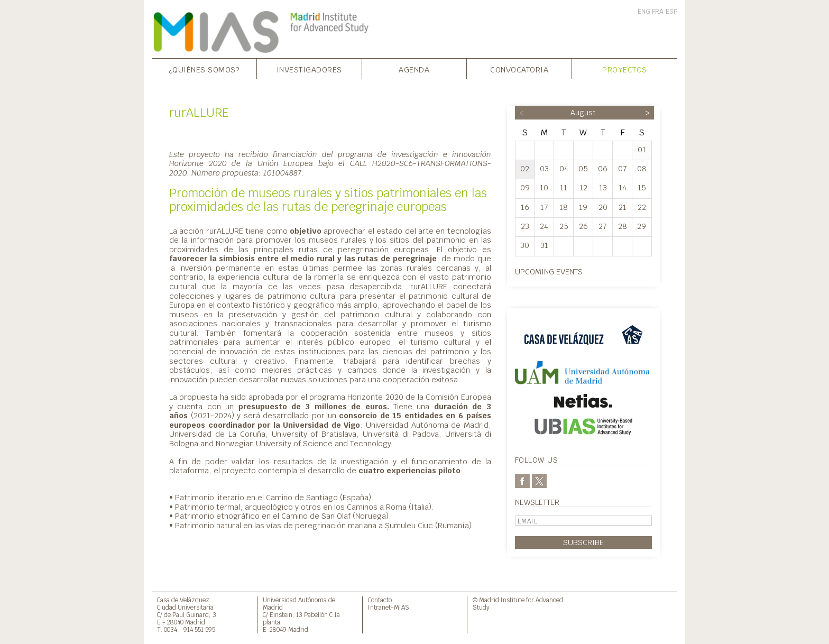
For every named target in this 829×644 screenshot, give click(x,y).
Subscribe (583, 542)
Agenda (414, 70)
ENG (644, 12)
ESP (671, 12)
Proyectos (625, 70)
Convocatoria (519, 70)
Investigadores (309, 70)
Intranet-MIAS (389, 607)
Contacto (380, 600)
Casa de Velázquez (183, 600)
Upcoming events (549, 272)
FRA (658, 12)
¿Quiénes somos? (204, 70)
